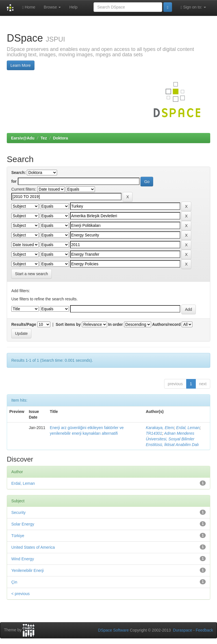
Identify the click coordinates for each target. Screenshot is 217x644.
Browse (52, 7)
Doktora (61, 138)
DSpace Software (113, 630)
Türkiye (18, 536)
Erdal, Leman (188, 428)
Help (73, 7)
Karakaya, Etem (160, 428)
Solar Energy (23, 524)
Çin (14, 582)
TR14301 (154, 433)
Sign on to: (193, 7)
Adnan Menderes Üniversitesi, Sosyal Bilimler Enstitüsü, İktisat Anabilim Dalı (172, 439)
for (14, 181)
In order (116, 324)
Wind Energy (23, 559)
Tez (44, 138)
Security (19, 512)
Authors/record (166, 324)
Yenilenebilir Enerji (28, 570)
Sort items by (68, 324)
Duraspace (183, 630)
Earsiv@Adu (23, 138)
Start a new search (32, 274)
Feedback (204, 630)
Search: (19, 173)
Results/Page (24, 324)
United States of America (33, 547)
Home (29, 7)
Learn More (21, 65)
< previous (20, 594)
